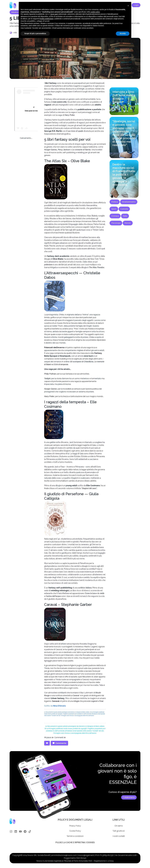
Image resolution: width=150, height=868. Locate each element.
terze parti (54, 14)
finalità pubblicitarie (46, 19)
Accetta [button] (123, 33)
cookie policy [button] (95, 12)
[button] (128, 6)
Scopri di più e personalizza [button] (35, 33)
